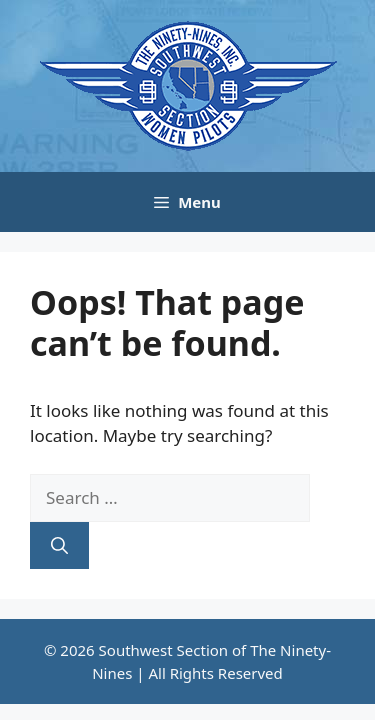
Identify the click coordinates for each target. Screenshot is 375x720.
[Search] (59, 546)
